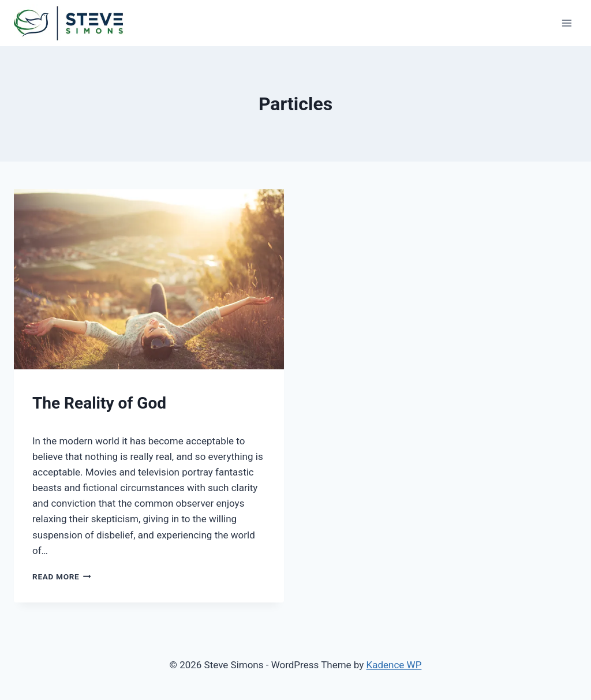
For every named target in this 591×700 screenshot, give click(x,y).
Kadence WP (394, 665)
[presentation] (149, 279)
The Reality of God (99, 403)
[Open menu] (566, 23)
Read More (62, 577)
